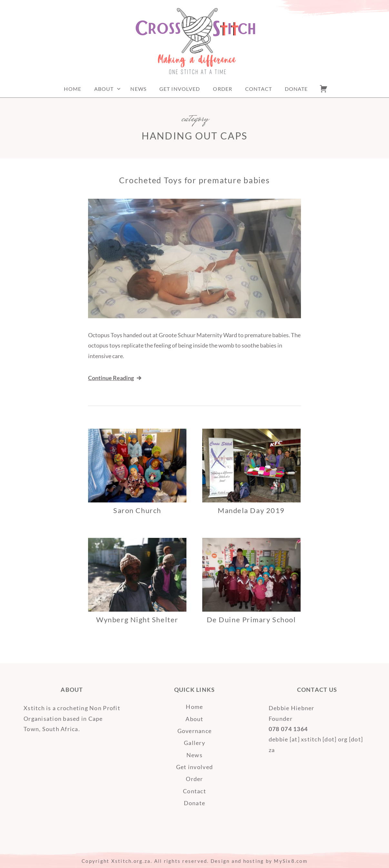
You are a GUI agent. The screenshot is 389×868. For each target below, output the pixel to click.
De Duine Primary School (251, 620)
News (138, 89)
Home (72, 89)
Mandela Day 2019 (251, 510)
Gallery (194, 743)
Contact (259, 89)
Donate (296, 89)
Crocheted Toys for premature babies (194, 180)
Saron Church (137, 510)
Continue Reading (115, 378)
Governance (195, 731)
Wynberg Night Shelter (137, 620)
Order (223, 89)
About (104, 89)
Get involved (180, 89)
